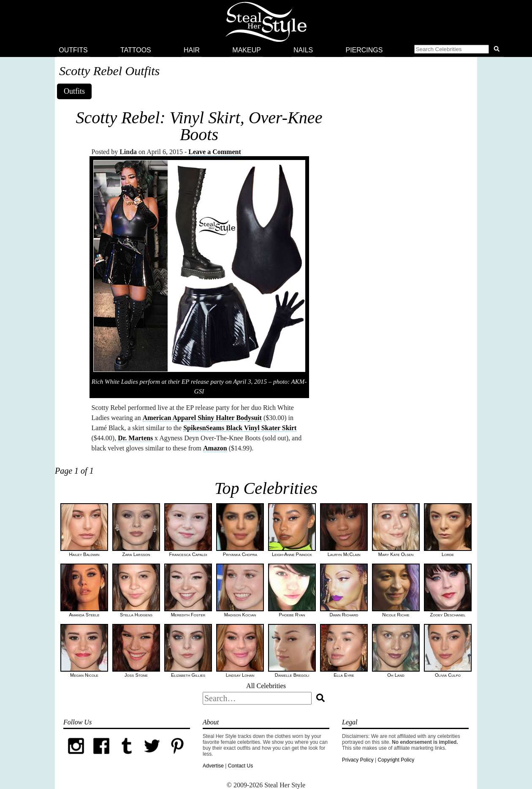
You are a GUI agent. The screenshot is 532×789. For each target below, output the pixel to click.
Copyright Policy (396, 760)
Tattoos (136, 50)
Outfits (73, 50)
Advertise (213, 766)
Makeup (247, 50)
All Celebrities (266, 686)
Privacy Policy (358, 760)
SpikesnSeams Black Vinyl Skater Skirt (240, 428)
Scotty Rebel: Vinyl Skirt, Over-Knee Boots (199, 126)
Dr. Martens (135, 438)
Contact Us (240, 766)
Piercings (364, 50)
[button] (459, 50)
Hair (192, 50)
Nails (303, 50)
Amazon (215, 448)
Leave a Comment (214, 152)
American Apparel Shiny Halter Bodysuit (202, 418)
